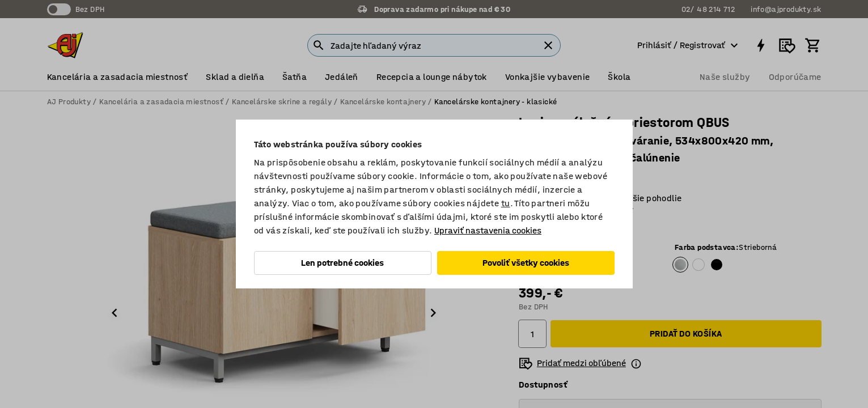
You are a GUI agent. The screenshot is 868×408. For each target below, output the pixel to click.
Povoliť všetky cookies (526, 263)
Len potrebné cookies (342, 263)
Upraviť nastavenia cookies (488, 230)
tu (506, 203)
